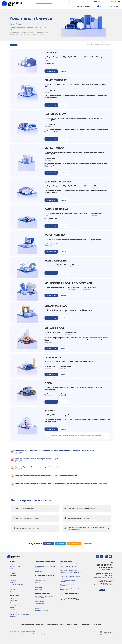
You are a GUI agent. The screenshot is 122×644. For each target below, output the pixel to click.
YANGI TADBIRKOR (55, 235)
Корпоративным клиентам (19, 13)
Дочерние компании (15, 578)
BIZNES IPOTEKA (54, 148)
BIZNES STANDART (55, 80)
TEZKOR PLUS (53, 357)
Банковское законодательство (32, 624)
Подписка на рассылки (55, 624)
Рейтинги (12, 589)
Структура (12, 573)
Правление (13, 576)
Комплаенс (13, 580)
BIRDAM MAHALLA (56, 306)
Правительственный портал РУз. (69, 564)
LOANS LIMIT (52, 53)
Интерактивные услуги (43, 593)
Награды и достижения (16, 587)
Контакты (98, 624)
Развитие (37, 583)
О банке (12, 561)
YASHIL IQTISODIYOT (56, 261)
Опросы (37, 608)
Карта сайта (86, 624)
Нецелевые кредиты (23, 45)
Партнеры (12, 582)
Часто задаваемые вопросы (31, 500)
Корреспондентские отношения (43, 564)
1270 (111, 562)
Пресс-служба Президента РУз (68, 570)
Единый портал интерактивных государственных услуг (68, 567)
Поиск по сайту (73, 624)
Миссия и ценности (15, 566)
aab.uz (12, 4)
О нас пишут (13, 610)
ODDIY (48, 383)
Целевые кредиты (33, 45)
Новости (12, 598)
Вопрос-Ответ (13, 600)
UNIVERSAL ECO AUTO (58, 182)
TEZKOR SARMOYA (55, 114)
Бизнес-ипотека (43, 45)
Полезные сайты (66, 561)
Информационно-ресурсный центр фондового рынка (69, 589)
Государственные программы (69, 45)
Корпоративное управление (42, 578)
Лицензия (12, 571)
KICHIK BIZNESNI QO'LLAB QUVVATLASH (68, 283)
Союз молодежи (14, 612)
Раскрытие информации (41, 585)
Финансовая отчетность (16, 585)
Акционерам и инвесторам (44, 575)
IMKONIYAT (51, 411)
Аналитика (13, 617)
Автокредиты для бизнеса (55, 45)
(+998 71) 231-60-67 (104, 581)
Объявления (13, 603)
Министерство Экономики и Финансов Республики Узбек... (71, 577)
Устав (11, 569)
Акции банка (38, 587)
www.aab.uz (41, 635)
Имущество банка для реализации (19, 614)
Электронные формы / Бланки (43, 606)
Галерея (12, 607)
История (12, 564)
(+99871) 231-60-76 (104, 574)
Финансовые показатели (42, 580)
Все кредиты (13, 45)
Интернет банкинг (40, 604)
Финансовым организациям (45, 561)
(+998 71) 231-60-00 (104, 565)
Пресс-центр (14, 596)
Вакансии (12, 592)
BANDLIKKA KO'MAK (57, 209)
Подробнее (64, 71)
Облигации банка (39, 590)
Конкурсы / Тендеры (15, 605)
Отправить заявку (51, 71)
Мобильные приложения (42, 611)
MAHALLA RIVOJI (55, 328)
